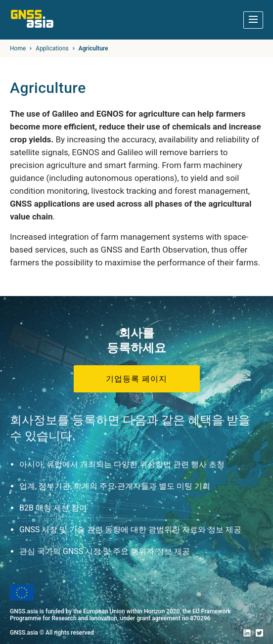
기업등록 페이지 (136, 379)
